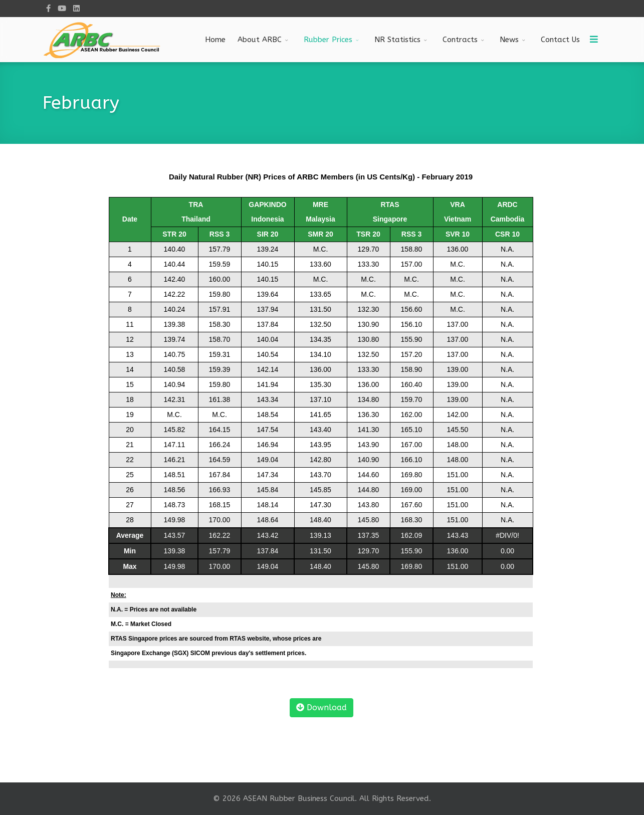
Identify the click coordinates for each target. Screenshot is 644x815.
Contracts (460, 40)
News (509, 40)
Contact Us (560, 40)
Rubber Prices (328, 40)
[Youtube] (62, 9)
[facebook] (48, 9)
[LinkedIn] (76, 9)
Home (215, 40)
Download (321, 707)
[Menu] (594, 40)
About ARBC (260, 40)
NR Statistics (397, 40)
